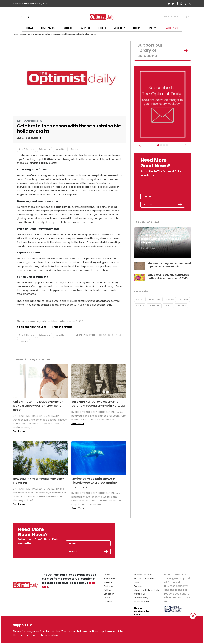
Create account (170, 16)
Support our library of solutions (150, 51)
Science (68, 28)
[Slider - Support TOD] (164, 145)
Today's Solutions (143, 575)
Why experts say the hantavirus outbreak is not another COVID (168, 277)
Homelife (60, 149)
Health (137, 28)
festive (48, 159)
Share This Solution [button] (29, 138)
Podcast (138, 586)
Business (85, 28)
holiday (44, 163)
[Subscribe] (158, 145)
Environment (48, 28)
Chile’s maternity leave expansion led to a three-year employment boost (38, 406)
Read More (19, 431)
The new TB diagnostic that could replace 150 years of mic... (169, 265)
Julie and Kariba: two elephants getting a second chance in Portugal (98, 404)
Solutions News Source (32, 327)
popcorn (92, 259)
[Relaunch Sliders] (167, 145)
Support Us (172, 28)
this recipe (91, 286)
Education (120, 28)
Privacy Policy (141, 598)
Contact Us (140, 594)
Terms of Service (143, 601)
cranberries (63, 207)
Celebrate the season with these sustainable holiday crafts (70, 34)
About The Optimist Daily (147, 590)
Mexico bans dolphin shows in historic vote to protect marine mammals (94, 483)
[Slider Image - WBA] (161, 145)
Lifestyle (153, 28)
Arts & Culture (37, 34)
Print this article (62, 327)
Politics (102, 28)
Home (30, 28)
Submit (180, 205)
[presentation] (159, 186)
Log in (186, 16)
